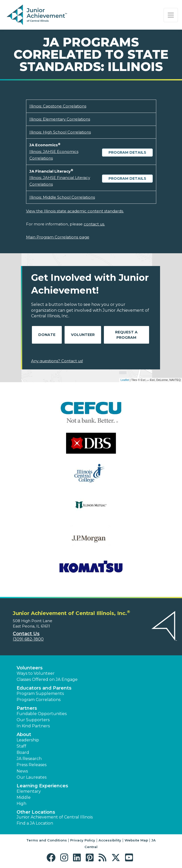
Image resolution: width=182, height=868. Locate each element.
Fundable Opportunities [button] (42, 714)
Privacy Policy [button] (83, 840)
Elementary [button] (29, 791)
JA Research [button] (29, 759)
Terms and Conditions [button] (47, 840)
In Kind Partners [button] (33, 726)
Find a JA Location (35, 823)
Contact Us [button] (26, 634)
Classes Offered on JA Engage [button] (47, 679)
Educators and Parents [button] (44, 688)
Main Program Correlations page (58, 237)
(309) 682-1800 (28, 639)
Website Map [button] (136, 840)
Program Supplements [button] (40, 694)
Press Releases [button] (32, 765)
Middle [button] (24, 797)
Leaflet (125, 380)
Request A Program (126, 335)
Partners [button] (27, 708)
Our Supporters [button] (33, 720)
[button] (52, 858)
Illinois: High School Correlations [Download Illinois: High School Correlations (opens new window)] (60, 132)
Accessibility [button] (110, 840)
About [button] (24, 734)
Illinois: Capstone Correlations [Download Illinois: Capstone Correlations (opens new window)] (58, 106)
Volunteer (83, 335)
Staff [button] (21, 746)
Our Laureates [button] (32, 777)
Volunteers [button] (30, 668)
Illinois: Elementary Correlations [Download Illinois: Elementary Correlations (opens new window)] (60, 119)
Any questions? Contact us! (57, 361)
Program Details (127, 152)
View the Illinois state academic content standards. (75, 211)
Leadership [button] (28, 740)
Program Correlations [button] (39, 700)
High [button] (21, 804)
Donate (47, 335)
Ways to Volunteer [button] (36, 673)
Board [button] (23, 752)
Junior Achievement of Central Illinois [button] (55, 817)
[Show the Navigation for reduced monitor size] (171, 15)
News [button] (22, 771)
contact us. (94, 224)
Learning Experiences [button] (42, 786)
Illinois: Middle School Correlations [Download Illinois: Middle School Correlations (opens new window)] (62, 197)
